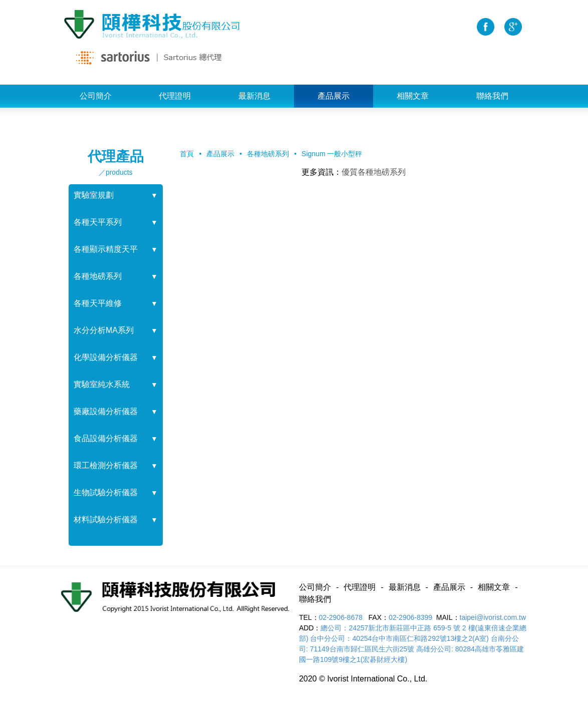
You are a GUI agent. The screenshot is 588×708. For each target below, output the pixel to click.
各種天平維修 (98, 303)
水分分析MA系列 (104, 330)
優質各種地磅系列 (374, 172)
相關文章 (413, 96)
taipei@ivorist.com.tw (493, 617)
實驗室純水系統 (102, 384)
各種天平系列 (98, 222)
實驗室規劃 (94, 195)
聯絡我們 (492, 96)
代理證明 (175, 96)
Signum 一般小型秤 (332, 154)
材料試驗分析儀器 (106, 519)
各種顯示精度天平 (106, 249)
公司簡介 (96, 96)
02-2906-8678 (342, 617)
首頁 (187, 154)
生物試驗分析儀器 (106, 492)
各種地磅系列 (98, 276)
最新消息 (254, 96)
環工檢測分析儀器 (106, 465)
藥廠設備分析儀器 (106, 411)
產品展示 (334, 96)
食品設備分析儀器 (106, 438)
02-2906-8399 (410, 617)
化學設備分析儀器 (106, 357)
